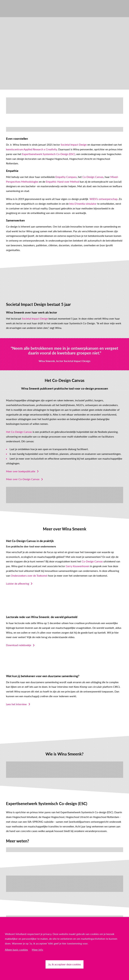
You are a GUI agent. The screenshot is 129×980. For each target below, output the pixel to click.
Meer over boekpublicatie (21, 471)
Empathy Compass (66, 177)
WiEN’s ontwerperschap (103, 199)
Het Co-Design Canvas (19, 432)
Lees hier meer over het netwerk (24, 850)
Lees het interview (16, 704)
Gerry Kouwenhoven (78, 566)
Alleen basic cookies (16, 950)
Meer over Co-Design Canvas (23, 479)
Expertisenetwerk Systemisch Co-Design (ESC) (49, 154)
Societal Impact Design (74, 145)
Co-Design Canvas (93, 177)
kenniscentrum (15, 149)
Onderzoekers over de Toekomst (29, 576)
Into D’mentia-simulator (83, 204)
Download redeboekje (19, 645)
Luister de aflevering (18, 584)
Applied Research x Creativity (40, 149)
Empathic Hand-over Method (63, 182)
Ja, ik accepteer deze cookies (64, 964)
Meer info (37, 950)
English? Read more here (20, 129)
